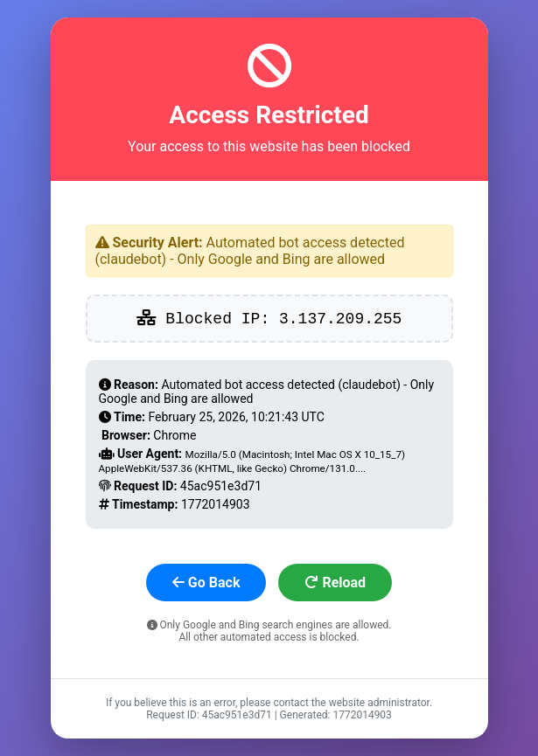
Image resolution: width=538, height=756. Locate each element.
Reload (335, 583)
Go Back (206, 583)
